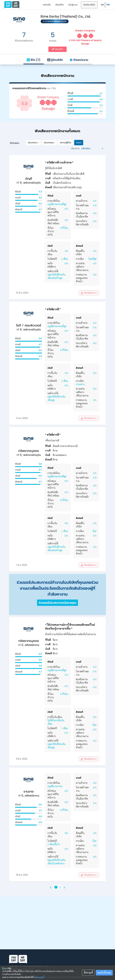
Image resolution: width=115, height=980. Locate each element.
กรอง (79, 143)
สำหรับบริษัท (89, 5)
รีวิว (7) (34, 60)
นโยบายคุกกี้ (39, 977)
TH (108, 5)
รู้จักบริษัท (55, 60)
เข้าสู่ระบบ (73, 5)
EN (102, 5)
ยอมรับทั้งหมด (104, 973)
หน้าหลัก (47, 5)
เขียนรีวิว (60, 5)
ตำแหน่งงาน (79, 60)
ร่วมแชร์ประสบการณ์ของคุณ (58, 603)
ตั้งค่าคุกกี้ (88, 973)
